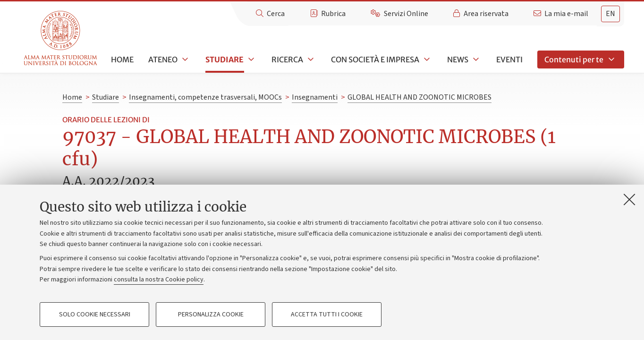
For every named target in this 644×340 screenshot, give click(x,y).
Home (122, 59)
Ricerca (287, 59)
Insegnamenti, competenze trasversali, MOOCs (205, 97)
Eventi (509, 59)
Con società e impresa (375, 59)
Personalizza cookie (211, 314)
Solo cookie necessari (95, 314)
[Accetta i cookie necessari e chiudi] (629, 199)
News (458, 59)
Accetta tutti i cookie (327, 314)
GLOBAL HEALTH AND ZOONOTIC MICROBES (419, 97)
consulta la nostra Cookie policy (159, 280)
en (610, 14)
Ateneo (163, 59)
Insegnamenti (315, 97)
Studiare (225, 59)
